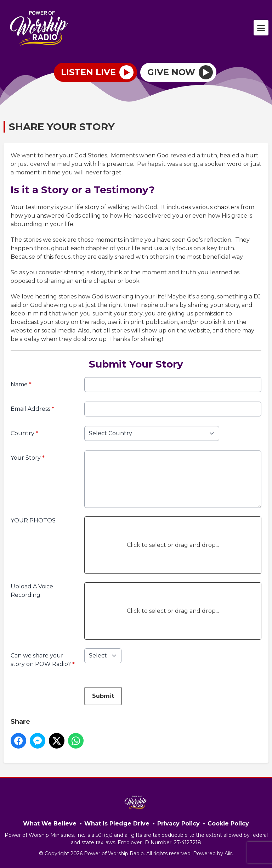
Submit (103, 696)
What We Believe (50, 824)
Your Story (28, 458)
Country (24, 433)
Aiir (228, 853)
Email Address (32, 409)
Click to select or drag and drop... (173, 545)
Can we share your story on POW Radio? (43, 660)
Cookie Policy (228, 824)
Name (21, 384)
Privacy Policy (178, 824)
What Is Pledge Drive (117, 824)
